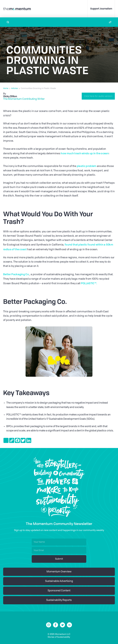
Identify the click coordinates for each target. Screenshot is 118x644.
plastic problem (87, 166)
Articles (15, 89)
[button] (110, 22)
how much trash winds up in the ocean (85, 153)
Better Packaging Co (16, 274)
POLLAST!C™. (89, 283)
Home (6, 89)
